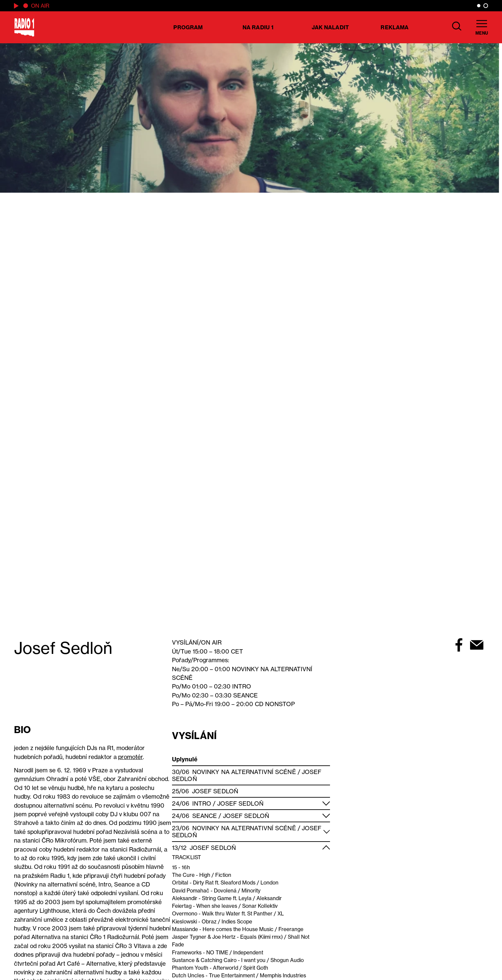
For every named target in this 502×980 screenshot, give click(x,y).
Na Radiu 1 (258, 27)
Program (188, 27)
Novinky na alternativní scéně (244, 772)
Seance (205, 816)
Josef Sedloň (215, 791)
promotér (130, 757)
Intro (202, 803)
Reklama (395, 27)
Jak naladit (330, 27)
